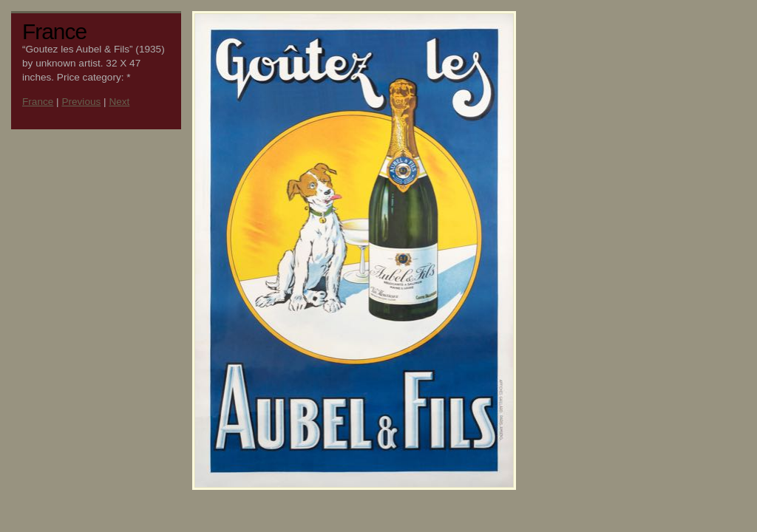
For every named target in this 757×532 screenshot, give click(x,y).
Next (119, 102)
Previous (81, 102)
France (38, 102)
